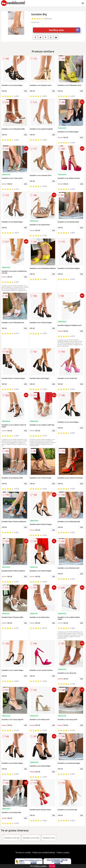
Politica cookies (63, 853)
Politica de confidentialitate (44, 853)
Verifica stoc (64, 30)
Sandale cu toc (49, 838)
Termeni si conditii (23, 853)
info (26, 91)
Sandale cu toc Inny (31, 838)
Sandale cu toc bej (12, 838)
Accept (52, 866)
